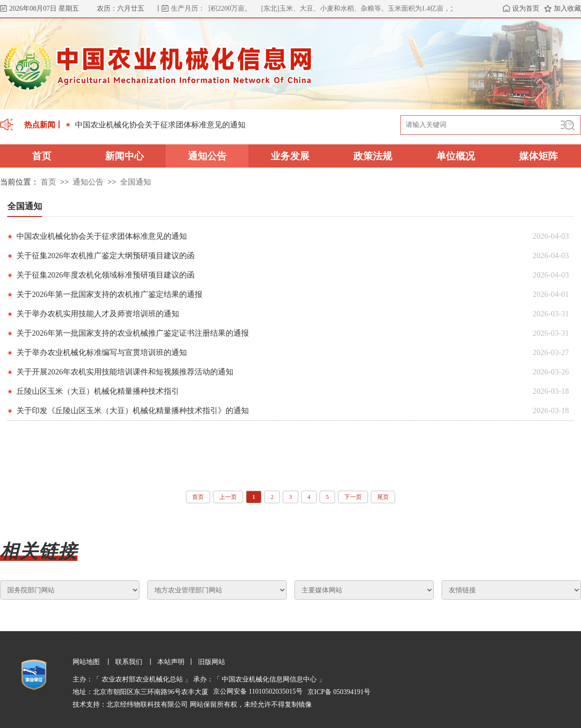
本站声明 (171, 662)
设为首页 (526, 8)
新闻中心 (124, 156)
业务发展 (290, 156)
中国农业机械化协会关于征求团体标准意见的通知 (155, 125)
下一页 (353, 497)
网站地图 (87, 662)
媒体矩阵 (538, 156)
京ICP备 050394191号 (339, 692)
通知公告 (207, 156)
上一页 (228, 497)
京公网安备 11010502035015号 (258, 691)
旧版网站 (212, 662)
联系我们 (129, 662)
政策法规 (373, 156)
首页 (42, 156)
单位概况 (456, 156)
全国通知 (136, 182)
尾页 (383, 497)
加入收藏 (567, 8)
